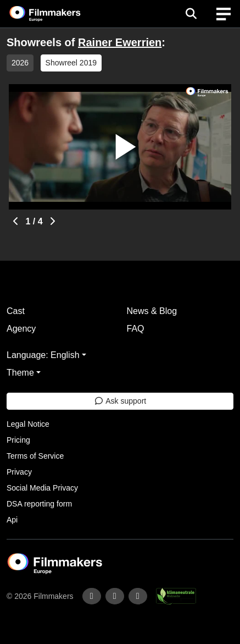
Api (12, 520)
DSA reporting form (39, 504)
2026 (20, 63)
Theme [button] (20, 373)
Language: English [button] (43, 355)
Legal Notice (28, 424)
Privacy (19, 472)
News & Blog (152, 311)
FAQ (136, 329)
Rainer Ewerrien (120, 42)
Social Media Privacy (42, 488)
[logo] (58, 14)
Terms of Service (35, 456)
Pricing (18, 440)
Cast (16, 311)
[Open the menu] (191, 14)
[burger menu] (224, 14)
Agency (21, 329)
